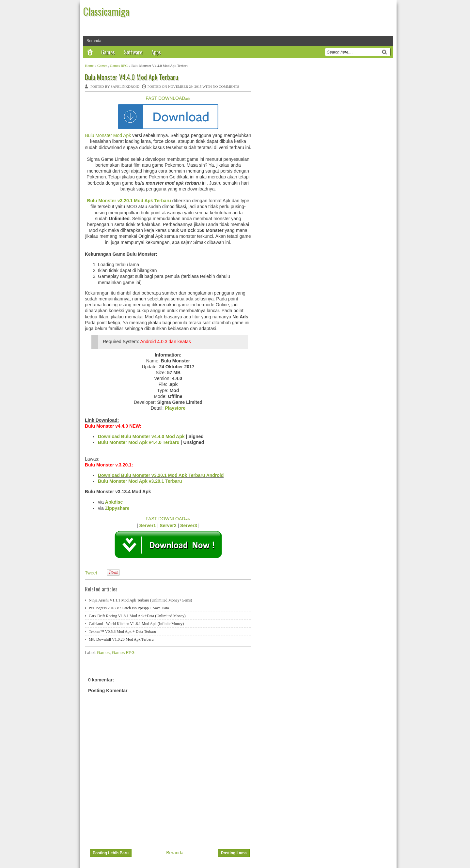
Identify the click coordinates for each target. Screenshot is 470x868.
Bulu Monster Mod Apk (108, 135)
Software (133, 52)
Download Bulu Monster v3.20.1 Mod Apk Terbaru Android (161, 475)
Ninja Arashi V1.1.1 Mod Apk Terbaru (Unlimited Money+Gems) (140, 600)
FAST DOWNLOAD (168, 98)
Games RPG (119, 66)
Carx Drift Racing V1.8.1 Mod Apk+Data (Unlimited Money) (137, 616)
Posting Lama (234, 853)
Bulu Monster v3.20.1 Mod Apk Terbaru (129, 201)
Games (108, 52)
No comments (226, 86)
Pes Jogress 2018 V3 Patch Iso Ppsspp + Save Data (129, 608)
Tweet (91, 573)
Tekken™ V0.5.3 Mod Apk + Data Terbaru (122, 632)
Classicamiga (106, 11)
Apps (156, 52)
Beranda (94, 41)
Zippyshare (117, 508)
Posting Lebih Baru (111, 853)
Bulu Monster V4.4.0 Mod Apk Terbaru (132, 77)
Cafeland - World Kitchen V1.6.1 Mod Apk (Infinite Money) (136, 624)
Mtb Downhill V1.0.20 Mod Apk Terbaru (121, 639)
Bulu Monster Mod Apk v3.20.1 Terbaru (140, 481)
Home (89, 66)
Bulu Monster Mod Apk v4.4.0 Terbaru (139, 442)
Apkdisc (114, 502)
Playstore (175, 408)
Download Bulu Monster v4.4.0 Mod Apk (141, 436)
